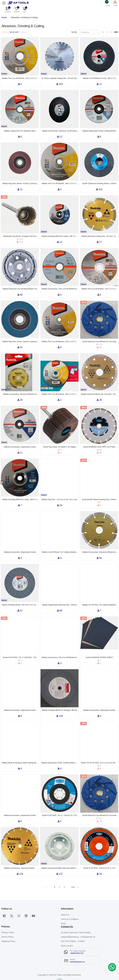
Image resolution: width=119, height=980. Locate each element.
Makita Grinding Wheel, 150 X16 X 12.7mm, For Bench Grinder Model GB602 (20, 592)
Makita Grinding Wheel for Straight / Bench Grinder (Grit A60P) (60, 695)
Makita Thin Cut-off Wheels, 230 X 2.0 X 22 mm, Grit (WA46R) (59, 335)
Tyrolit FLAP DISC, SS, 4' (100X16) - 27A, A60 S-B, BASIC (20, 644)
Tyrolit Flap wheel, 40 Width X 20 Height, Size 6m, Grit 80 (59, 438)
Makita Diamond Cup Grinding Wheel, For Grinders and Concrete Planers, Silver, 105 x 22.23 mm (20, 283)
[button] (108, 3)
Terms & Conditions (70, 901)
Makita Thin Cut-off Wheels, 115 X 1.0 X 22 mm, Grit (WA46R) (20, 77)
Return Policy (7, 919)
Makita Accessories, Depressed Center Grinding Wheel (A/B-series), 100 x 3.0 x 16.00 (99, 695)
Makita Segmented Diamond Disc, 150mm (60, 592)
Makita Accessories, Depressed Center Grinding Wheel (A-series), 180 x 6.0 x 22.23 (20, 695)
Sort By (74, 32)
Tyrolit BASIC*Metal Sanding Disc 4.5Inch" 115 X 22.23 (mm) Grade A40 (99, 489)
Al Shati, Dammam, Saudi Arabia (76, 914)
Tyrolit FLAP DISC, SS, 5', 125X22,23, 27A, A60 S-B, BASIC (59, 798)
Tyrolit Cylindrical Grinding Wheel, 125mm (99, 180)
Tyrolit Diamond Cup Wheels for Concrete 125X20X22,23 (99, 335)
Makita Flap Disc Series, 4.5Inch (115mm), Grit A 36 (20, 180)
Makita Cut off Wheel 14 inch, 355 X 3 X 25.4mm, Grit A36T (99, 77)
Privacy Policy (8, 914)
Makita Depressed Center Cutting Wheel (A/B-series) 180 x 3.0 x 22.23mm (99, 129)
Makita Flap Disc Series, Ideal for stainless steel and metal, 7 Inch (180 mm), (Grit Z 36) (20, 335)
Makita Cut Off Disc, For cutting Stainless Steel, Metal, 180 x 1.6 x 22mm (99, 592)
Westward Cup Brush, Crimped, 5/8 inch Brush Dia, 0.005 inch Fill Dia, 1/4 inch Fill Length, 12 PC (20, 232)
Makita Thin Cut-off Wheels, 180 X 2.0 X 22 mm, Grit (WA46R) (59, 180)
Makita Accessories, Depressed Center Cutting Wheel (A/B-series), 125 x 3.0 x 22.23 (20, 798)
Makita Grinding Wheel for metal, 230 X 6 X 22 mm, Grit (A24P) (60, 232)
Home (4, 17)
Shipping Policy (8, 923)
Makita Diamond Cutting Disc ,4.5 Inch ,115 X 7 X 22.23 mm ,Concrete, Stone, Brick (99, 232)
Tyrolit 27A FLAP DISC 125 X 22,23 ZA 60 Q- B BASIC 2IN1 (99, 747)
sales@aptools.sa (77, 944)
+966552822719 (77, 935)
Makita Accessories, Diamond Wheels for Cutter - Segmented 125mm (99, 541)
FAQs (63, 905)
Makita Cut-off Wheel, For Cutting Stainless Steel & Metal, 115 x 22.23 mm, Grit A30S (59, 541)
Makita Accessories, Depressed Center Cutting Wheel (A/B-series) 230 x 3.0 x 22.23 (20, 438)
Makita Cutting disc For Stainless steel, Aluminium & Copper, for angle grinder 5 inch (20, 129)
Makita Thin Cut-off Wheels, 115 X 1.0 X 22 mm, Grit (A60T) (99, 283)
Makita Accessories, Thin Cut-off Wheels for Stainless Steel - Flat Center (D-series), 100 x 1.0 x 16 (59, 644)
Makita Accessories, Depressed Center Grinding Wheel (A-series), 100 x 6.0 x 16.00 (20, 541)
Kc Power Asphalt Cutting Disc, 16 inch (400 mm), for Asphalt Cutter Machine (60, 77)
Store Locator (67, 927)
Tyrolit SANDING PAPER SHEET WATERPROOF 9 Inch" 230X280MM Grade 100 (99, 644)
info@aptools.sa (88, 919)
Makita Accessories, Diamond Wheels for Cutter (20, 386)
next (75, 869)
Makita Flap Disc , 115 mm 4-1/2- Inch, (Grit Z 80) (59, 489)
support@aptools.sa (70, 919)
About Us (65, 896)
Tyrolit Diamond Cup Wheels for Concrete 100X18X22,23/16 (99, 798)
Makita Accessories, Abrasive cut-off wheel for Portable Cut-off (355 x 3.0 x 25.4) (59, 129)
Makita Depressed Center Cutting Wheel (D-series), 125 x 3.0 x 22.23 (59, 747)
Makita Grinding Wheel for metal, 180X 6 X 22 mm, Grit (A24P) (20, 489)
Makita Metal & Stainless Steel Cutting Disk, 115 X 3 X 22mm (20, 747)
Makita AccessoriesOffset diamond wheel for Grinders (59, 850)
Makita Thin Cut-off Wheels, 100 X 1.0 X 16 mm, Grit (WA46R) (59, 386)
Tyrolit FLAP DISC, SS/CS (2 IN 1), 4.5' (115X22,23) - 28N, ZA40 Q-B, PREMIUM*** (99, 850)
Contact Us (67, 908)
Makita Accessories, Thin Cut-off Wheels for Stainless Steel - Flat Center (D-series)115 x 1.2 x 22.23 (59, 283)
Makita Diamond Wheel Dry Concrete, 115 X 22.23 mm (99, 386)
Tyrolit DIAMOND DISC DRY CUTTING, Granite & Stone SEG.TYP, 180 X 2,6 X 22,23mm (99, 438)
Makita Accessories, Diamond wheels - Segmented (20, 850)
